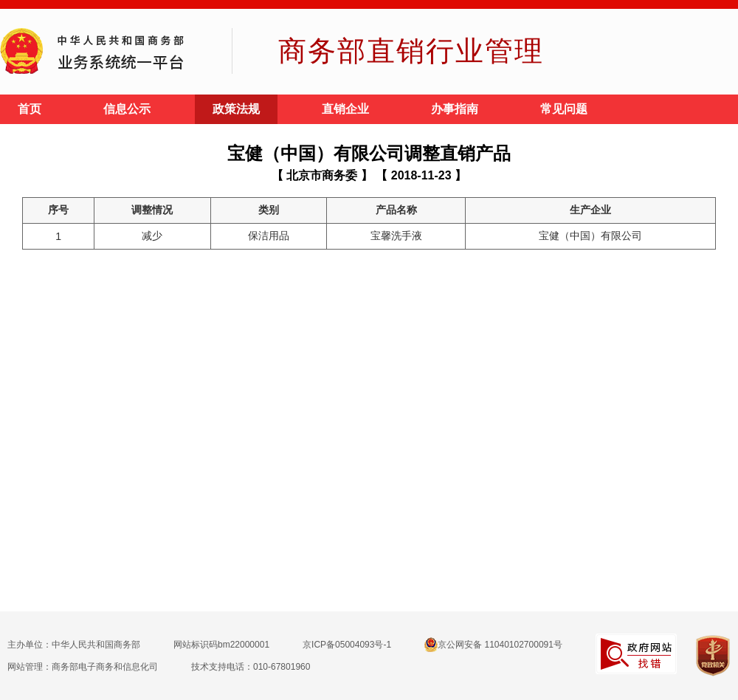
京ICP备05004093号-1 (347, 645)
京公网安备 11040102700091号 (493, 645)
